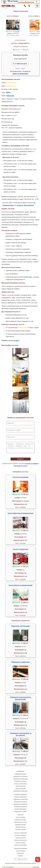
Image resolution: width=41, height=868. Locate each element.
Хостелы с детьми (20, 829)
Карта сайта (20, 853)
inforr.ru (11, 867)
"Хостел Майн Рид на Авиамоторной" (20, 513)
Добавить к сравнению (21, 46)
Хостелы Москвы (20, 40)
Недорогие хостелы (20, 820)
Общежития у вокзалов (20, 802)
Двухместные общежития (20, 804)
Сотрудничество (20, 851)
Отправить (20, 459)
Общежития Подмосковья (20, 779)
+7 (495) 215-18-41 (20, 64)
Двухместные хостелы (21, 822)
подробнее (23, 507)
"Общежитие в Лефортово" (20, 662)
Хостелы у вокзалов (20, 835)
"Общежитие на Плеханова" (20, 626)
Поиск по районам (20, 789)
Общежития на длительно (20, 776)
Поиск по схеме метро (20, 784)
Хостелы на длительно (20, 845)
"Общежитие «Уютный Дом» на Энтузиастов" (20, 734)
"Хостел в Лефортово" (20, 549)
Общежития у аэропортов (20, 799)
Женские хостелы (21, 827)
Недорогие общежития (20, 794)
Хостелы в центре (21, 838)
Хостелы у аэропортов (20, 833)
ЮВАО (8, 92)
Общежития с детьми (20, 811)
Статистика (36, 867)
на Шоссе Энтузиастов (25, 205)
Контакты (21, 856)
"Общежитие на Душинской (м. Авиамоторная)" (20, 698)
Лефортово (10, 96)
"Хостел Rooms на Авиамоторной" (20, 585)
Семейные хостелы (20, 825)
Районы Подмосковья (20, 797)
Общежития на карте (20, 781)
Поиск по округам (20, 786)
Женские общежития (20, 809)
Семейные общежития (20, 807)
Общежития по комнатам (20, 791)
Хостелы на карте (20, 843)
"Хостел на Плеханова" (20, 477)
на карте (16, 341)
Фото (17, 507)
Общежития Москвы (20, 774)
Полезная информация (20, 848)
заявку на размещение (20, 74)
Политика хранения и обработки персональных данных (20, 863)
